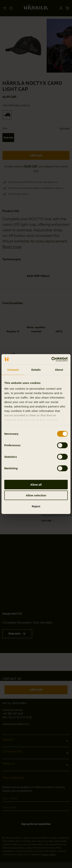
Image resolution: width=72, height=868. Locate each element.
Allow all (36, 484)
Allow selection (36, 495)
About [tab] (59, 369)
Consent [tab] (13, 369)
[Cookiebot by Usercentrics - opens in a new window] (52, 359)
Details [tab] (36, 369)
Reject (36, 506)
